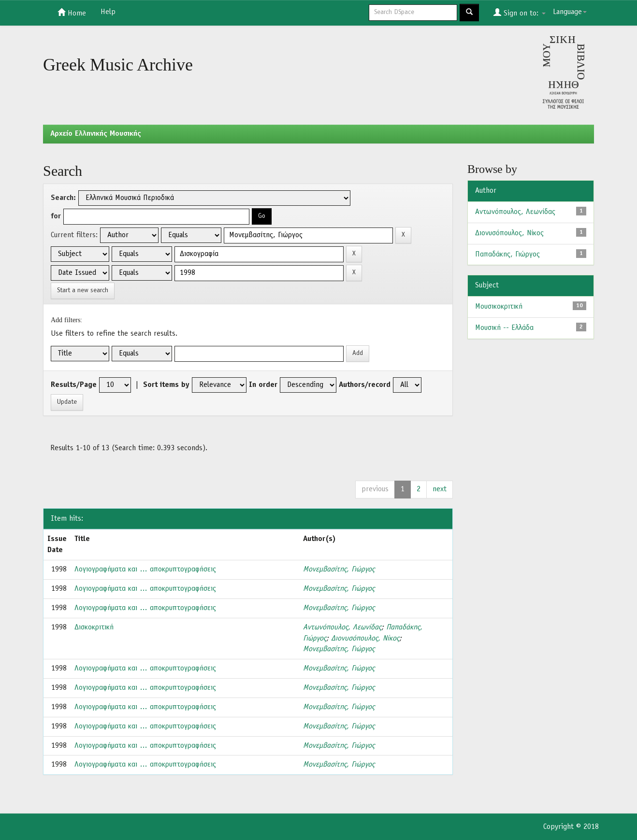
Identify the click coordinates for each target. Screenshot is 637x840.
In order (263, 385)
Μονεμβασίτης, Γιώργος (339, 569)
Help (108, 12)
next (440, 489)
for (56, 216)
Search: (63, 198)
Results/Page (74, 385)
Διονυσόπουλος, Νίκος (365, 639)
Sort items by (166, 385)
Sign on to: (520, 13)
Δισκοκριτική (94, 627)
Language (570, 12)
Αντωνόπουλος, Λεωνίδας (342, 627)
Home (72, 13)
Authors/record (365, 385)
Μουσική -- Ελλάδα (504, 328)
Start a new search (83, 291)
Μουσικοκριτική (499, 307)
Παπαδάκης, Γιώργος (507, 255)
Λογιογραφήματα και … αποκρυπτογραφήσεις (145, 569)
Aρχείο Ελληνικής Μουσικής (96, 134)
